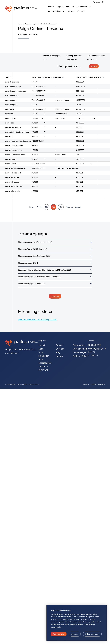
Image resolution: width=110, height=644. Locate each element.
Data (41, 349)
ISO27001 (43, 370)
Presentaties (79, 345)
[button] (75, 634)
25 (44, 60)
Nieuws (59, 356)
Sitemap (94, 384)
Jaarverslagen (80, 352)
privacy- (90, 624)
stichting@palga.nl (97, 348)
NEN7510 (43, 367)
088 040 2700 (95, 345)
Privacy (86, 384)
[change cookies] (92, 634)
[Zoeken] (103, 2)
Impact (42, 345)
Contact (59, 345)
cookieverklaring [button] (56, 627)
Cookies (101, 384)
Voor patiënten (80, 349)
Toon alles (70, 60)
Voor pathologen (44, 354)
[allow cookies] (59, 634)
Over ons (60, 349)
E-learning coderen (36, 311)
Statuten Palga (80, 356)
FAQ (58, 352)
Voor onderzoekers (45, 361)
